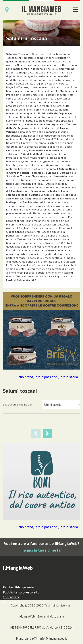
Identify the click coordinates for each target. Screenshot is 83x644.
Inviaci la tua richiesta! (41, 550)
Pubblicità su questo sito (21, 592)
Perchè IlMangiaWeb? (19, 587)
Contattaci (11, 597)
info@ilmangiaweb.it (53, 638)
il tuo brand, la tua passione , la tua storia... (48, 377)
